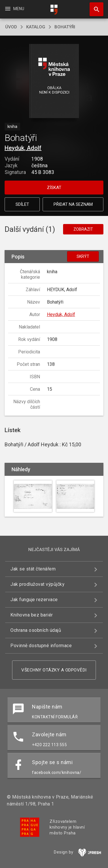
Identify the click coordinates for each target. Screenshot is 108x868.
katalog (36, 27)
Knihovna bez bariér (32, 615)
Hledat (94, 6)
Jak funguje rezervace (34, 600)
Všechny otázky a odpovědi (54, 670)
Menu (14, 9)
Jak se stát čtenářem (33, 569)
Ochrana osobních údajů (36, 630)
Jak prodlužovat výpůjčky (37, 584)
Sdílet (22, 204)
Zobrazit (83, 229)
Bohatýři (65, 27)
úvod (11, 27)
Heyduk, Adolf (23, 148)
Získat (54, 188)
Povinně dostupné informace (41, 646)
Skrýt (83, 256)
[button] (54, 81)
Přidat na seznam (73, 204)
